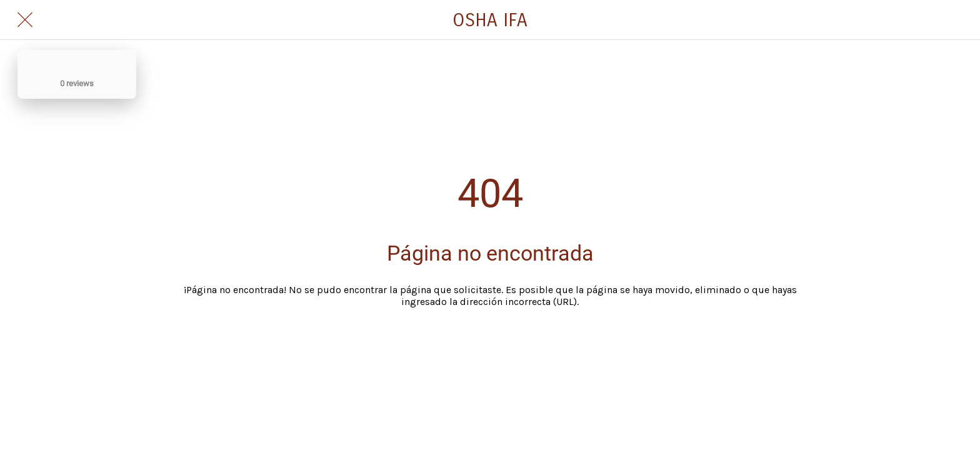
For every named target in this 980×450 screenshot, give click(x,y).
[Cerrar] (25, 20)
